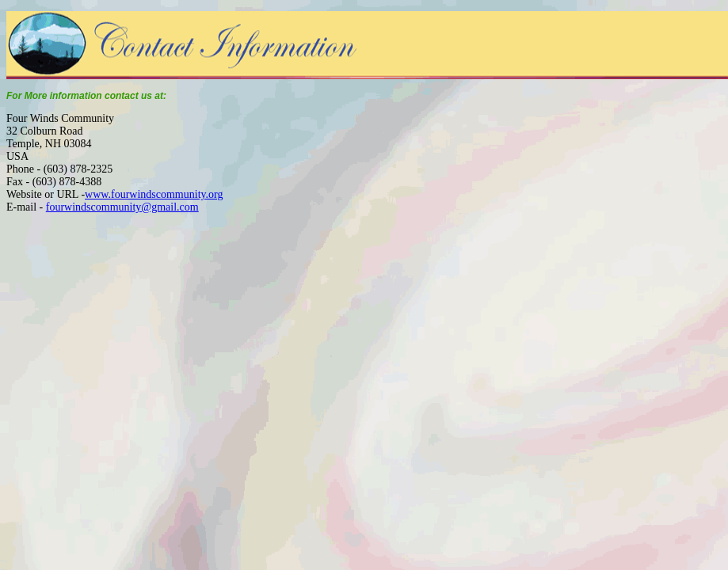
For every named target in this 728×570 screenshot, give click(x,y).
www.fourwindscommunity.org (154, 194)
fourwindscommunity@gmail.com (122, 207)
